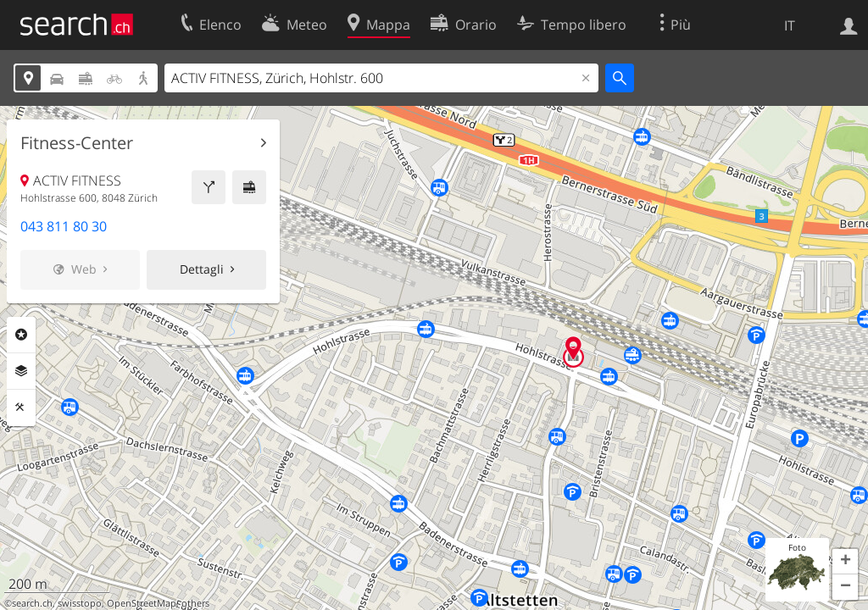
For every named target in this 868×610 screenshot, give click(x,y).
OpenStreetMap (142, 603)
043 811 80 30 (64, 226)
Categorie (21, 335)
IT (790, 25)
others (195, 603)
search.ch (32, 603)
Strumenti (21, 408)
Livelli (21, 371)
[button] (845, 562)
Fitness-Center (77, 143)
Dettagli (202, 269)
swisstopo (80, 603)
